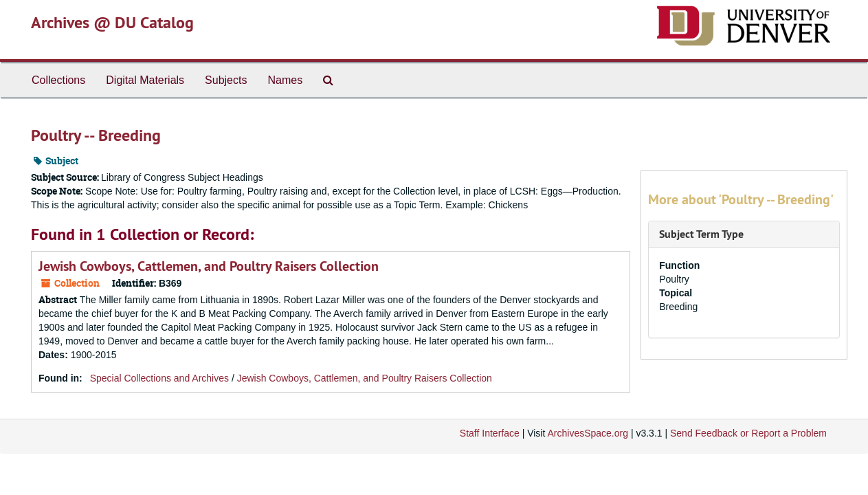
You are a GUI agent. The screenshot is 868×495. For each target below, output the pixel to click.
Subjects (226, 80)
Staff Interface (490, 433)
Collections (58, 80)
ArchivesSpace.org (588, 433)
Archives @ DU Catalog (112, 22)
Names (285, 80)
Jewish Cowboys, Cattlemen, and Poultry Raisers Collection (209, 266)
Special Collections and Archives (159, 378)
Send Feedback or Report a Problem (748, 433)
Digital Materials (145, 80)
